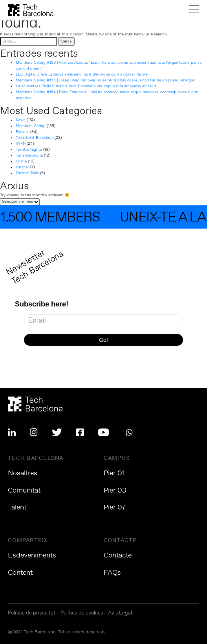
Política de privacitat (32, 614)
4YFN (21, 144)
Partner (22, 132)
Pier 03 (115, 491)
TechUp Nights (29, 149)
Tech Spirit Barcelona (35, 138)
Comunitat (24, 491)
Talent (17, 507)
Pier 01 (114, 473)
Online (21, 161)
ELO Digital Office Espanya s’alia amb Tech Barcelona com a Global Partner (82, 74)
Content (20, 573)
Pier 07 (115, 507)
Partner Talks (27, 173)
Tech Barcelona (29, 155)
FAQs (112, 573)
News (21, 120)
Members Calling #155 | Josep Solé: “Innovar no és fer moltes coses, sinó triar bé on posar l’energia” (106, 80)
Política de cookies (82, 614)
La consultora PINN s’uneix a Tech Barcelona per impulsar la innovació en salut (86, 86)
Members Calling (31, 126)
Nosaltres (23, 473)
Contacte (118, 555)
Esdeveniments (32, 555)
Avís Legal (120, 614)
